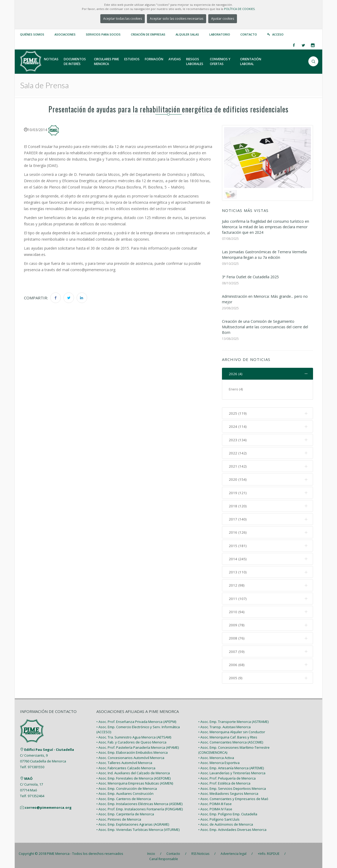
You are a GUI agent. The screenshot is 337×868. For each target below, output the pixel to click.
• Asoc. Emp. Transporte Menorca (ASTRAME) (233, 720)
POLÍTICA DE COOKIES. (240, 9)
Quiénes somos (32, 34)
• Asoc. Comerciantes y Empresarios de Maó (233, 797)
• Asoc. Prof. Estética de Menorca (224, 781)
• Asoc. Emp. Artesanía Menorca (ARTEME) (231, 766)
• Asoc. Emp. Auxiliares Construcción (125, 792)
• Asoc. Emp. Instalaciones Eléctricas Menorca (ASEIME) (139, 802)
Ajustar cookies (223, 19)
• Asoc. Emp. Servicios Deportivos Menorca (232, 786)
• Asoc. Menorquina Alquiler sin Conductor (232, 730)
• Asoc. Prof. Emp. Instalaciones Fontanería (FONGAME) (140, 807)
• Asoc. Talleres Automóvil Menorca (124, 761)
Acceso (278, 34)
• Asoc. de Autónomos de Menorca (226, 822)
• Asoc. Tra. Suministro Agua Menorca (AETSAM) (134, 735)
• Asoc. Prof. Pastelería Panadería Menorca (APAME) (138, 745)
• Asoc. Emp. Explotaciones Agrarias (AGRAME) (133, 822)
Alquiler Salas (187, 34)
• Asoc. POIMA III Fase (215, 802)
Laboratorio (220, 34)
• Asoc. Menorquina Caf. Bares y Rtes (228, 735)
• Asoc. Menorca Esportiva (219, 761)
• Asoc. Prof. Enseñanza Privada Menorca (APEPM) (136, 720)
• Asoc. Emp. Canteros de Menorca (124, 797)
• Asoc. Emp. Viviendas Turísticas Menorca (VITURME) (138, 827)
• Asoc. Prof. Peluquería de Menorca (227, 776)
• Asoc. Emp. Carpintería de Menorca (125, 812)
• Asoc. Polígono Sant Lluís (219, 817)
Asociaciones (65, 34)
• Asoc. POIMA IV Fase (215, 807)
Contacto (249, 34)
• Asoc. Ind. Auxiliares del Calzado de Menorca (133, 771)
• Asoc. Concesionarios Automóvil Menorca (130, 756)
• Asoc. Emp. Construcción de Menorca (127, 786)
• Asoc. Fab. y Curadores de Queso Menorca (131, 740)
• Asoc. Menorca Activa (216, 756)
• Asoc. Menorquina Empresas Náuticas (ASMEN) (135, 781)
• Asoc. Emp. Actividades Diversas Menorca (232, 827)
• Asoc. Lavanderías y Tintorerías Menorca (232, 771)
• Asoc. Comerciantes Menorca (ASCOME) (231, 740)
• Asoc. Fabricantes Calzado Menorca (126, 766)
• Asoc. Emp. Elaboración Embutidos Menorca (132, 751)
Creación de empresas (148, 34)
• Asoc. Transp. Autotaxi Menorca (224, 725)
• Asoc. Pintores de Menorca (119, 817)
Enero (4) (236, 389)
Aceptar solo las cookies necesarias (177, 19)
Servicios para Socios (103, 34)
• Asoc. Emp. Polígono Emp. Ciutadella (228, 812)
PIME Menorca (58, 852)
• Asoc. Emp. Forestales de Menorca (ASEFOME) (133, 776)
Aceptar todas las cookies (123, 19)
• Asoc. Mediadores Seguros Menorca (228, 792)
